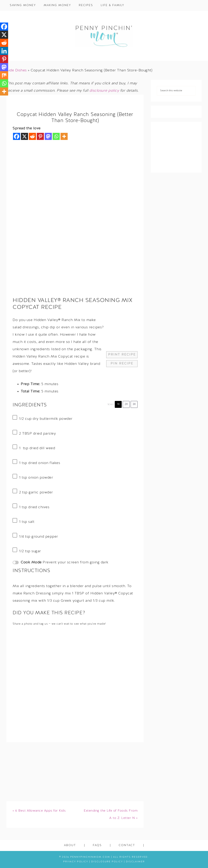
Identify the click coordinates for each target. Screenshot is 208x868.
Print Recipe (122, 355)
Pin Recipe (122, 364)
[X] (24, 136)
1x (118, 404)
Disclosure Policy (107, 862)
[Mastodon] (48, 136)
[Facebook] (17, 136)
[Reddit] (32, 136)
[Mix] (4, 75)
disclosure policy (104, 91)
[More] (64, 136)
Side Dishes (17, 70)
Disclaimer (135, 862)
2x (126, 404)
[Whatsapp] (56, 136)
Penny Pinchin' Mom (104, 36)
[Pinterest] (40, 136)
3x (134, 404)
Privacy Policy (76, 862)
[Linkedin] (4, 51)
